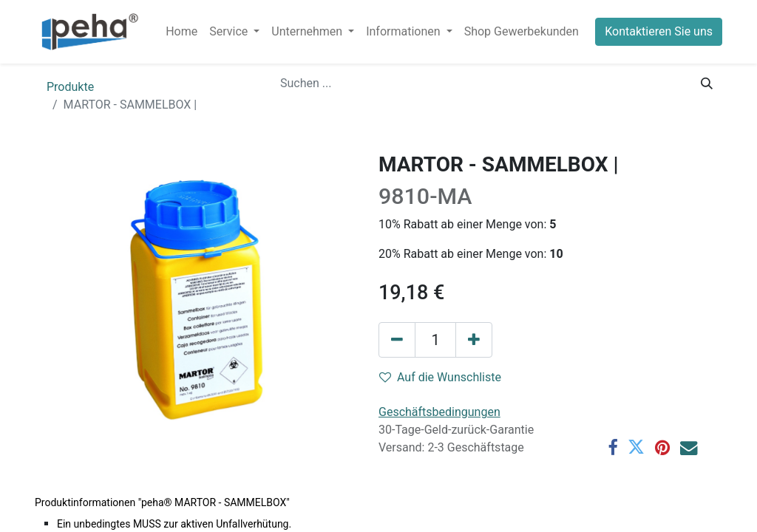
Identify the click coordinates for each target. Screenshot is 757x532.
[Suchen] (707, 83)
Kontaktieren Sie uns (659, 31)
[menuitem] (181, 32)
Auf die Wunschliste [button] (440, 377)
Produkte (70, 87)
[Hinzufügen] (474, 340)
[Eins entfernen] (397, 340)
